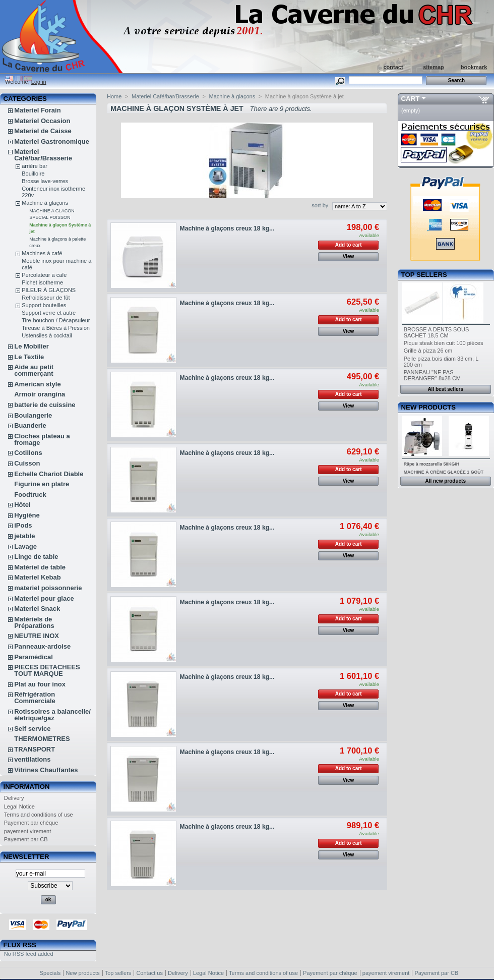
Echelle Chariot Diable (49, 474)
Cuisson (27, 463)
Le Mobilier (32, 346)
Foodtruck (30, 495)
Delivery (14, 798)
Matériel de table (40, 567)
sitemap (434, 67)
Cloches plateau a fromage (42, 439)
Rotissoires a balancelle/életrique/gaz (52, 715)
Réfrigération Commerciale (35, 698)
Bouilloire (33, 174)
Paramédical (34, 657)
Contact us (149, 973)
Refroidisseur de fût (46, 298)
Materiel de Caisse (43, 131)
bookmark (474, 67)
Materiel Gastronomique (52, 141)
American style (38, 384)
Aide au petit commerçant (34, 370)
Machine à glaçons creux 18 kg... (227, 228)
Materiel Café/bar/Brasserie (43, 155)
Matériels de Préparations (34, 622)
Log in (39, 82)
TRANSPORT (35, 749)
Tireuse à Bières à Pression (56, 328)
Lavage (25, 546)
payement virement (28, 831)
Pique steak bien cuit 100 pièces (444, 343)
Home (114, 96)
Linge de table (36, 557)
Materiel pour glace (44, 598)
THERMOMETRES (42, 739)
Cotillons (28, 453)
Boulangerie (33, 415)
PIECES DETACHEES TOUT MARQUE (47, 670)
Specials (50, 973)
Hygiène (27, 515)
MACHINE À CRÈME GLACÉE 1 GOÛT (444, 472)
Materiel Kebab (37, 577)
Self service (32, 729)
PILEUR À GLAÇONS (49, 290)
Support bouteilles (44, 305)
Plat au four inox (40, 684)
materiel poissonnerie (48, 588)
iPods (23, 525)
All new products (445, 481)
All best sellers (445, 389)
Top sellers (424, 275)
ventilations (32, 759)
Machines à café (42, 253)
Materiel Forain (37, 110)
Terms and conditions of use (39, 815)
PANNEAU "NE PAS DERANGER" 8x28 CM (432, 375)
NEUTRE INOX (37, 636)
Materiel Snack (37, 609)
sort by (320, 205)
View (349, 256)
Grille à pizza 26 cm (428, 351)
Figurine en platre (42, 484)
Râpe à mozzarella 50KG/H (432, 464)
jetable (24, 536)
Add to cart (349, 245)
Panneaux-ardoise (42, 646)
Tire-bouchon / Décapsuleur (56, 320)
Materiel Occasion (42, 121)
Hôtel (22, 505)
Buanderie (30, 425)
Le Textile (29, 357)
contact (393, 67)
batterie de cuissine (45, 405)
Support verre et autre (49, 313)
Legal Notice (19, 806)
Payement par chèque (31, 823)
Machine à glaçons (45, 203)
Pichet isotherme (42, 282)
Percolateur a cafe (44, 275)
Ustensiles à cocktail (47, 335)
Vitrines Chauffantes (46, 770)
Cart (411, 99)
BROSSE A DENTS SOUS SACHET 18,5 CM (437, 332)
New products (428, 407)
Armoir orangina (40, 394)
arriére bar (35, 166)
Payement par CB (26, 839)
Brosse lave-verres (45, 181)
